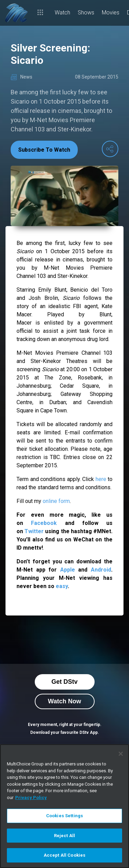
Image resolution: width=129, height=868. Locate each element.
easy (62, 586)
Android (101, 570)
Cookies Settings (64, 816)
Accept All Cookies (64, 855)
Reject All (64, 836)
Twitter (34, 531)
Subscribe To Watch (44, 150)
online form (56, 501)
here (101, 479)
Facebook (44, 523)
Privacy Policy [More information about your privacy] (31, 797)
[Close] (121, 754)
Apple (68, 570)
